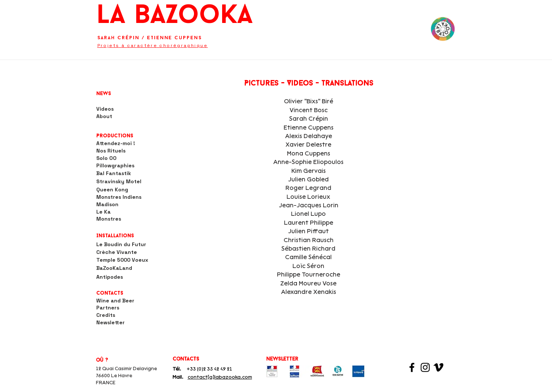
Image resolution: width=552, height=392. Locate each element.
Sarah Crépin (118, 38)
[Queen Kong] (112, 190)
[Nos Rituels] (111, 151)
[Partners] (108, 308)
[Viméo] (439, 367)
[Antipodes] (110, 277)
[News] (110, 94)
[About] (104, 117)
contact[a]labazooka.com (220, 377)
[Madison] (107, 205)
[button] (116, 136)
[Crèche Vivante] (123, 252)
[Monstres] (109, 219)
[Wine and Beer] (116, 301)
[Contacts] (111, 294)
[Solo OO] (107, 158)
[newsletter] (284, 359)
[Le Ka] (103, 212)
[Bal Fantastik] (114, 174)
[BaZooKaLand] (114, 268)
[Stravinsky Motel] (119, 182)
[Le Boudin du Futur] (128, 245)
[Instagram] (425, 367)
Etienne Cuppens (175, 38)
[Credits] (106, 315)
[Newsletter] (111, 323)
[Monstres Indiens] (119, 197)
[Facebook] (412, 367)
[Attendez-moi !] (116, 144)
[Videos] (105, 109)
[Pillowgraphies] (116, 166)
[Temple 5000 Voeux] (123, 260)
